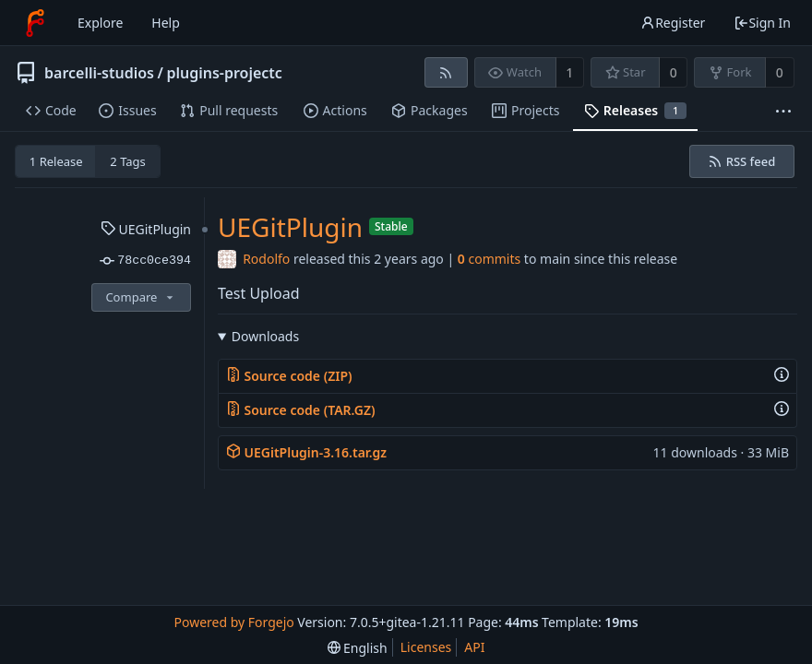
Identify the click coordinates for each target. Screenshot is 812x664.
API (474, 647)
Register (673, 23)
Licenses (426, 647)
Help (166, 23)
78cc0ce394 (145, 261)
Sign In (762, 23)
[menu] (358, 648)
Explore (100, 23)
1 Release (56, 161)
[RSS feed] (446, 72)
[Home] (35, 23)
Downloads (265, 336)
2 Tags (128, 161)
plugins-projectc (224, 73)
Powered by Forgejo (233, 622)
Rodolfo (266, 259)
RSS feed (741, 161)
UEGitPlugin (146, 229)
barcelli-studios (99, 73)
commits (489, 259)
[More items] (783, 111)
